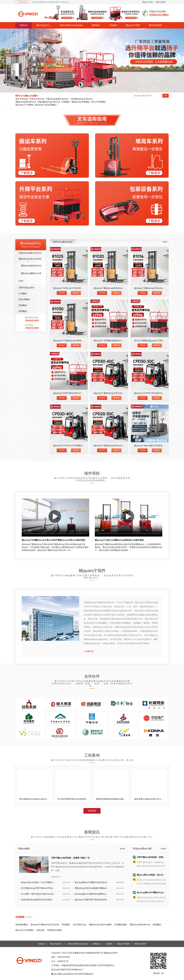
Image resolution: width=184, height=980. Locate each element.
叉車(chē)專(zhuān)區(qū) (71, 25)
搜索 (166, 96)
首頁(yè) (24, 25)
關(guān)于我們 (148, 2)
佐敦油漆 (40, 930)
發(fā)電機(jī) (24, 299)
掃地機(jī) (23, 311)
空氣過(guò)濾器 (54, 930)
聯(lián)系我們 (161, 2)
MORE (165, 242)
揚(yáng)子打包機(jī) (25, 105)
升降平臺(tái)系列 (26, 288)
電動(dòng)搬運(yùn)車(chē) (30, 277)
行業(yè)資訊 (24, 849)
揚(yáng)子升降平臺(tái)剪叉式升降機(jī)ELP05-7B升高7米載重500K (84, 393)
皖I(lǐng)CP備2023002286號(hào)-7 (67, 970)
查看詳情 (76, 293)
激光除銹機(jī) (22, 925)
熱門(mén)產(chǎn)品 (63, 242)
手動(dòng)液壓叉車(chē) (57, 99)
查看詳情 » (56, 877)
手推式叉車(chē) (37, 99)
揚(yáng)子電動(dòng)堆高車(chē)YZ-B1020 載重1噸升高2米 (121, 288)
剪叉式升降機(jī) (98, 102)
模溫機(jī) (157, 925)
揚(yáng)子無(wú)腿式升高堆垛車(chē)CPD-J (154, 446)
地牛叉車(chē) (22, 99)
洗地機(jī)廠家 (121, 925)
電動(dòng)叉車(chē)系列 (30, 259)
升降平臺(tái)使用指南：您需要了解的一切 (70, 858)
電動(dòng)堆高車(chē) (26, 102)
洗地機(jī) (23, 305)
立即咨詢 (62, 293)
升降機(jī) (66, 102)
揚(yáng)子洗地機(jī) (25, 930)
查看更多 (92, 811)
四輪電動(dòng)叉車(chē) (49, 102)
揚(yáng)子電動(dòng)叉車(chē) (45, 925)
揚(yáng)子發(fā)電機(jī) (46, 105)
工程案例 (113, 25)
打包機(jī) (23, 294)
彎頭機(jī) (66, 925)
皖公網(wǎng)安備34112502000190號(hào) (74, 974)
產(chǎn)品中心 (43, 25)
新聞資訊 (96, 25)
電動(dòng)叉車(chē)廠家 (100, 925)
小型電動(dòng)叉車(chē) (81, 99)
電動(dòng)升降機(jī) (81, 102)
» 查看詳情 (89, 651)
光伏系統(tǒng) (79, 925)
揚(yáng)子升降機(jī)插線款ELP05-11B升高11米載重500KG (121, 341)
